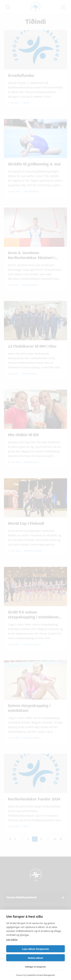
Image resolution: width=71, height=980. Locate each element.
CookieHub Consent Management (41, 975)
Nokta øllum (35, 958)
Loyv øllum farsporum (36, 949)
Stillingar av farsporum (35, 967)
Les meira (12, 939)
